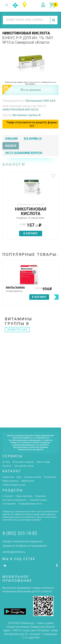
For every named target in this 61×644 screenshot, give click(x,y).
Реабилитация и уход (14, 485)
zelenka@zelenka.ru (14, 552)
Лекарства (8, 477)
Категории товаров (23, 462)
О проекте (8, 496)
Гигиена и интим (32, 477)
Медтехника (28, 481)
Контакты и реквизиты (15, 500)
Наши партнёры (24, 496)
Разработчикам (38, 500)
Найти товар (43, 462)
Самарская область (25, 5)
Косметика (50, 477)
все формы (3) (33, 138)
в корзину (31, 233)
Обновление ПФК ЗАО (40, 101)
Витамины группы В (27, 115)
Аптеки (6, 462)
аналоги (11, 146)
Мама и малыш (10, 481)
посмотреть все (17, 330)
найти (54, 20)
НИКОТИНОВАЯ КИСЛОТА (20, 110)
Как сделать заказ (24, 466)
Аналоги (7, 466)
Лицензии (40, 496)
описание (11, 138)
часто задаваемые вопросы (24, 153)
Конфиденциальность (30, 504)
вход (44, 5)
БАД (19, 477)
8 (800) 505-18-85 (20, 533)
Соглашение (9, 504)
